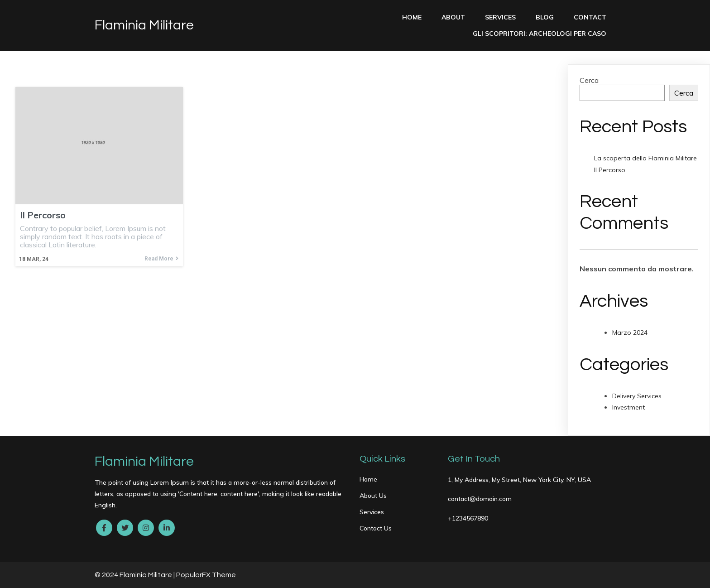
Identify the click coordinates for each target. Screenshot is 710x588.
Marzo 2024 (630, 333)
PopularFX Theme (206, 575)
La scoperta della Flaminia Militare (645, 158)
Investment (628, 407)
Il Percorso (610, 170)
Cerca (589, 80)
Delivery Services (637, 396)
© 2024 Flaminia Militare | (135, 575)
